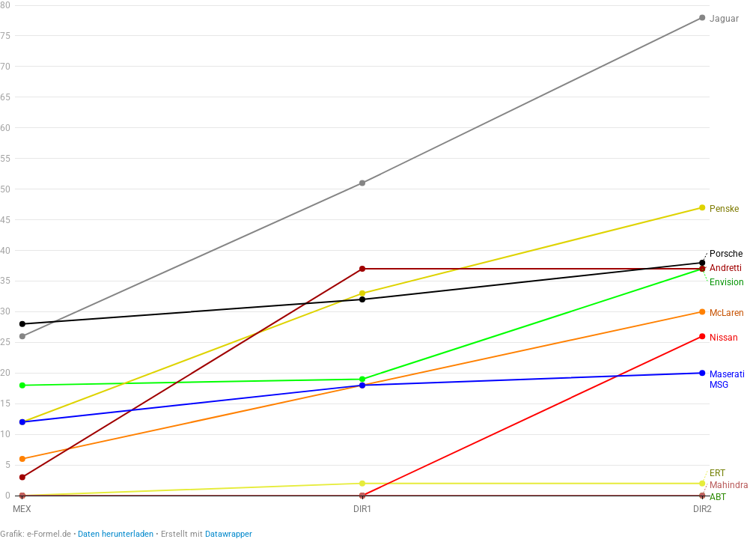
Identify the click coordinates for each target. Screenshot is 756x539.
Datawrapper (229, 534)
